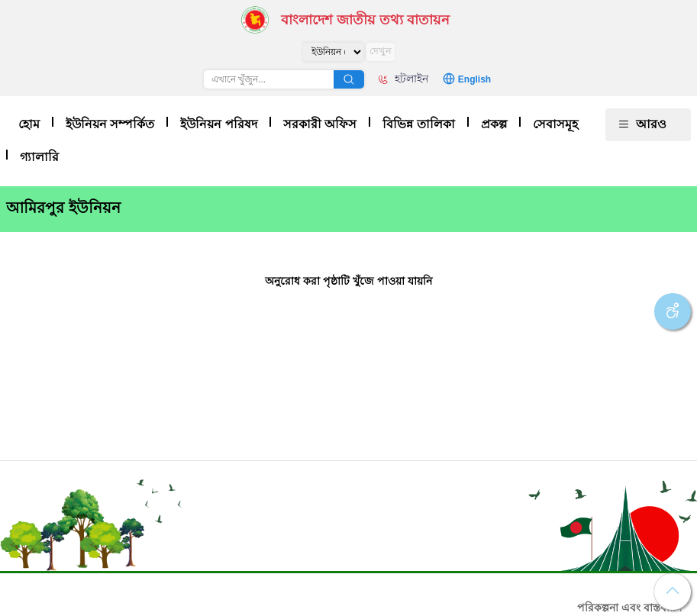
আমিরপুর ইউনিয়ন (63, 208)
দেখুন (381, 51)
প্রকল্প (494, 124)
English (474, 79)
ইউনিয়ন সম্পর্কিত (110, 124)
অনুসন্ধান (349, 79)
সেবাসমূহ (555, 124)
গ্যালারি (39, 157)
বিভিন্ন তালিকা (418, 124)
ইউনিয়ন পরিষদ (218, 124)
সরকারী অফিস (320, 124)
